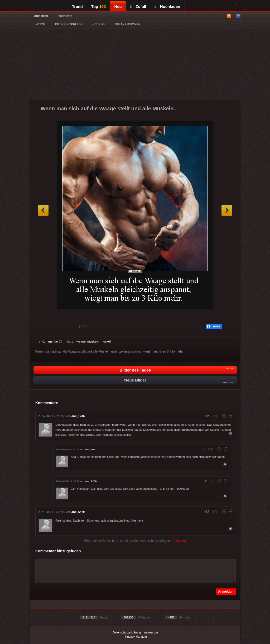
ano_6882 (91, 449)
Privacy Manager (136, 637)
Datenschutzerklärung (127, 632)
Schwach (65, 327)
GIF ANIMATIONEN (127, 24)
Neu (118, 6)
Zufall (138, 6)
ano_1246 (78, 416)
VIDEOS (98, 24)
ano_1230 (91, 481)
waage (81, 341)
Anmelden (41, 16)
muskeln (93, 341)
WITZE (39, 24)
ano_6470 (78, 512)
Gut (45, 327)
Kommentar (51, 341)
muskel (106, 341)
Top (99, 6)
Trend (77, 6)
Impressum (151, 632)
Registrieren (64, 16)
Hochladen (167, 6)
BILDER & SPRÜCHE (68, 24)
